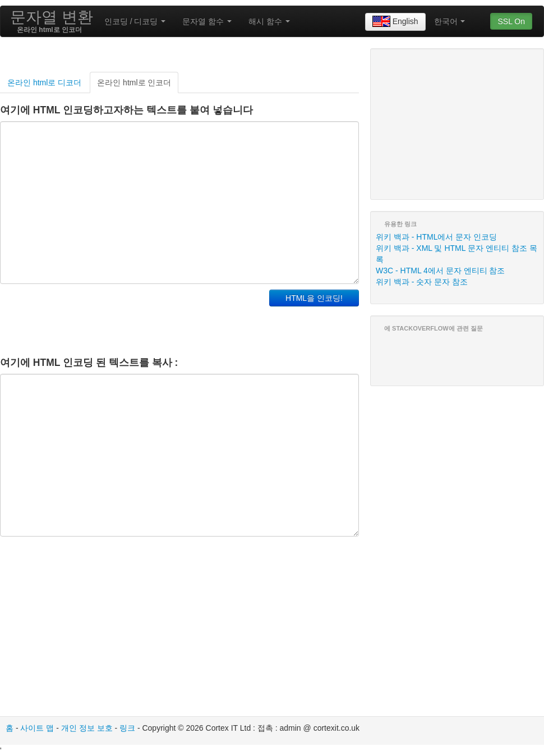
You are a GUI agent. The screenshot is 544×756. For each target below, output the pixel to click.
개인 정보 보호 (87, 728)
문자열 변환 (52, 17)
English (395, 22)
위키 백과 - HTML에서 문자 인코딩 (436, 237)
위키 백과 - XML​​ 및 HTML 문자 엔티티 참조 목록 (457, 254)
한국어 (450, 21)
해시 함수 (269, 21)
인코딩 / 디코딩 (135, 21)
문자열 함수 (207, 21)
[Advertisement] (131, 318)
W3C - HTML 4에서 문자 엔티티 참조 (441, 271)
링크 (127, 728)
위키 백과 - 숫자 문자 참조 (422, 282)
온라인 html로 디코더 (44, 83)
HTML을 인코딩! (314, 298)
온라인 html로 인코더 (134, 83)
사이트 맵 (37, 728)
